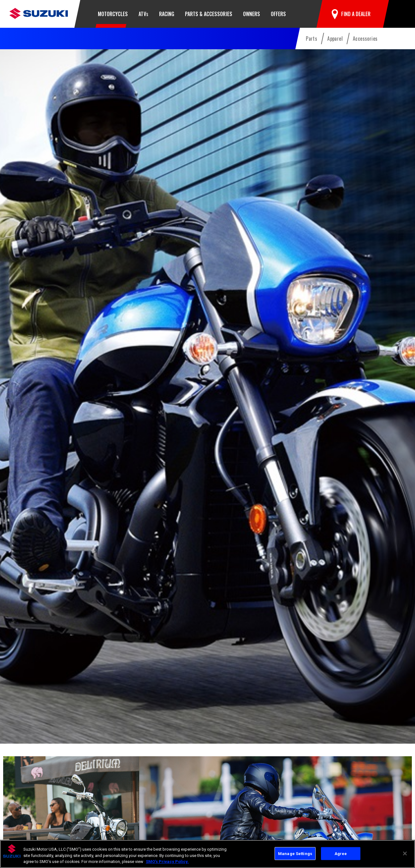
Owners (252, 14)
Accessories (365, 39)
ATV (143, 14)
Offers (278, 14)
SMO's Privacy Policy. (167, 862)
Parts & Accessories (209, 14)
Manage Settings (295, 853)
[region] (207, 854)
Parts (311, 39)
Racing (167, 14)
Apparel (335, 39)
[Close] (405, 853)
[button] (398, 14)
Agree (341, 853)
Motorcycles (113, 14)
